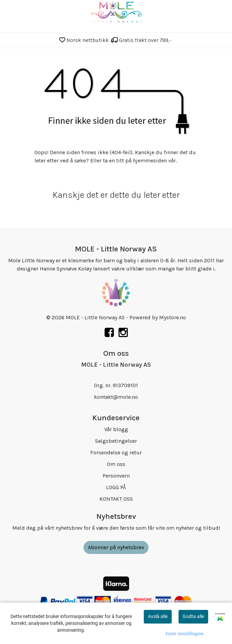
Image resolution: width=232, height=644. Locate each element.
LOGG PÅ (116, 487)
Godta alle (193, 616)
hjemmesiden (150, 160)
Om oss (116, 464)
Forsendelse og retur (116, 452)
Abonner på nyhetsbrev (116, 547)
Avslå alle (158, 616)
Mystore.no (173, 317)
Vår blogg (116, 429)
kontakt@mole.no (116, 397)
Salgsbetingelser (116, 441)
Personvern (116, 476)
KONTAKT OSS (116, 499)
